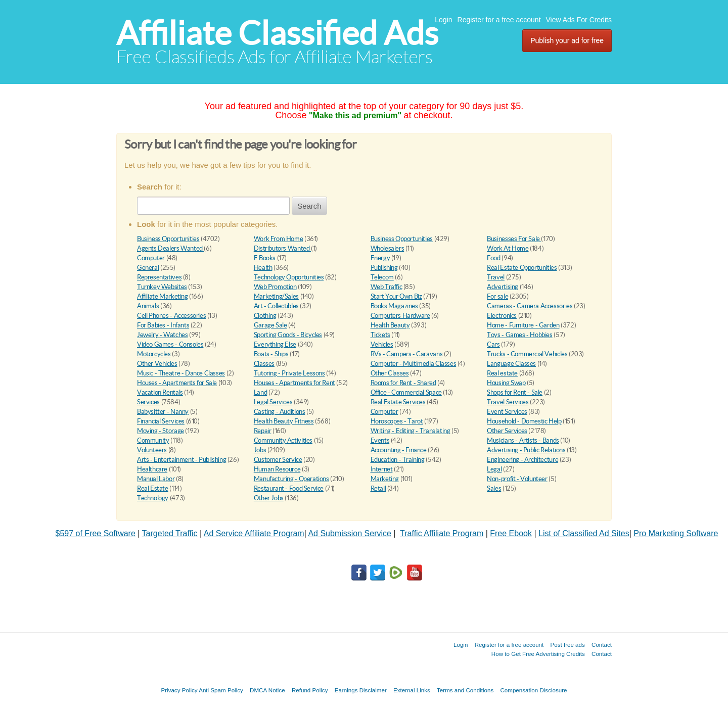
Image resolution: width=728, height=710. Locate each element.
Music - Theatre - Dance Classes (181, 373)
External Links (412, 690)
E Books (265, 258)
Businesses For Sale (514, 239)
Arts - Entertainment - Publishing (181, 460)
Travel (496, 277)
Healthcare (152, 469)
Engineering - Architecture (522, 460)
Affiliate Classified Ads (277, 33)
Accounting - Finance (399, 450)
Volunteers (152, 450)
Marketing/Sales (276, 296)
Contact (602, 645)
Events (380, 440)
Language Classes (511, 364)
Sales (494, 488)
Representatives (159, 277)
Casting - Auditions (280, 412)
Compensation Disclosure (533, 690)
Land (260, 392)
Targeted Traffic (170, 533)
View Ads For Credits (579, 20)
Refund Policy (310, 690)
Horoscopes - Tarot (397, 421)
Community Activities (283, 440)
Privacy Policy (179, 690)
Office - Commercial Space (406, 392)
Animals (148, 306)
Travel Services (508, 402)
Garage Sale (270, 325)
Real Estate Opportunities (522, 268)
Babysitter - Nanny (163, 412)
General (148, 268)
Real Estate (153, 488)
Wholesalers (388, 248)
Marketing (385, 479)
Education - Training (398, 460)
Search (309, 206)
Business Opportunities (168, 239)
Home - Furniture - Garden (523, 325)
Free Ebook (511, 533)
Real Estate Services (398, 402)
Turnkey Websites (162, 287)
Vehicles (382, 344)
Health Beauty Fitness (284, 421)
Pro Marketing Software (676, 533)
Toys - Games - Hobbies (519, 335)
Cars (493, 344)
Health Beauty (390, 325)
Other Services (507, 431)
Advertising (503, 287)
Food (493, 258)
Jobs (260, 450)
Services (148, 402)
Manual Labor (156, 479)
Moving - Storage (161, 431)
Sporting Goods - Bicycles (288, 335)
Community (153, 440)
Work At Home (508, 248)
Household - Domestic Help (524, 421)
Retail (378, 488)
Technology (153, 498)
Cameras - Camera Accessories (530, 306)
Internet (382, 469)
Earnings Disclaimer (361, 690)
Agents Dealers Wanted (170, 248)
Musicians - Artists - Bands (523, 440)
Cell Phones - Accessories (171, 316)
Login (443, 20)
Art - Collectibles (276, 306)
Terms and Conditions (465, 690)
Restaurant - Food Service (289, 488)
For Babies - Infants (163, 325)
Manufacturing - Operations (291, 479)
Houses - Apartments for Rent (294, 383)
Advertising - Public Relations (526, 450)
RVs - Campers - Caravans (407, 354)
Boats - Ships (271, 354)
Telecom (382, 277)
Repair (263, 431)
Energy (380, 258)
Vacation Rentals (160, 392)
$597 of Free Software (96, 533)
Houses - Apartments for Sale (177, 383)
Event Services (507, 412)
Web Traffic (386, 287)
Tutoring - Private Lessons (289, 373)
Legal (494, 469)
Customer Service (278, 460)
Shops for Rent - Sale (515, 392)
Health (263, 268)
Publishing (384, 268)
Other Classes (390, 373)
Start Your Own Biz (396, 296)
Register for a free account (499, 20)
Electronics (502, 316)
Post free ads (567, 645)
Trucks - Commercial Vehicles (527, 354)
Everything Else (275, 344)
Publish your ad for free (567, 40)
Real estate (502, 373)
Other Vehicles (157, 364)
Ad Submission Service (350, 533)
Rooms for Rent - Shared (403, 383)
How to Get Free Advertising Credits (538, 654)
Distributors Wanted (282, 248)
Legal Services (273, 402)
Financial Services (161, 421)
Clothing (265, 316)
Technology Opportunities (289, 277)
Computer (151, 258)
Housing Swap (506, 383)
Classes (264, 364)
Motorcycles (154, 354)
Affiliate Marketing (163, 296)
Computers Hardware (400, 316)
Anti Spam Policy (221, 690)
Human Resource (277, 469)
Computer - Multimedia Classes (414, 364)
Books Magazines (394, 306)
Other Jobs (269, 498)
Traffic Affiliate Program (442, 533)
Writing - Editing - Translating (411, 431)
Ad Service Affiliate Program (254, 533)
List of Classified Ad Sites (584, 533)
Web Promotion (275, 287)
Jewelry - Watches (162, 335)
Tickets (380, 335)
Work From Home (279, 239)
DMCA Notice (267, 690)
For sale (497, 296)
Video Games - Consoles (170, 344)
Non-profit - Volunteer (517, 479)
